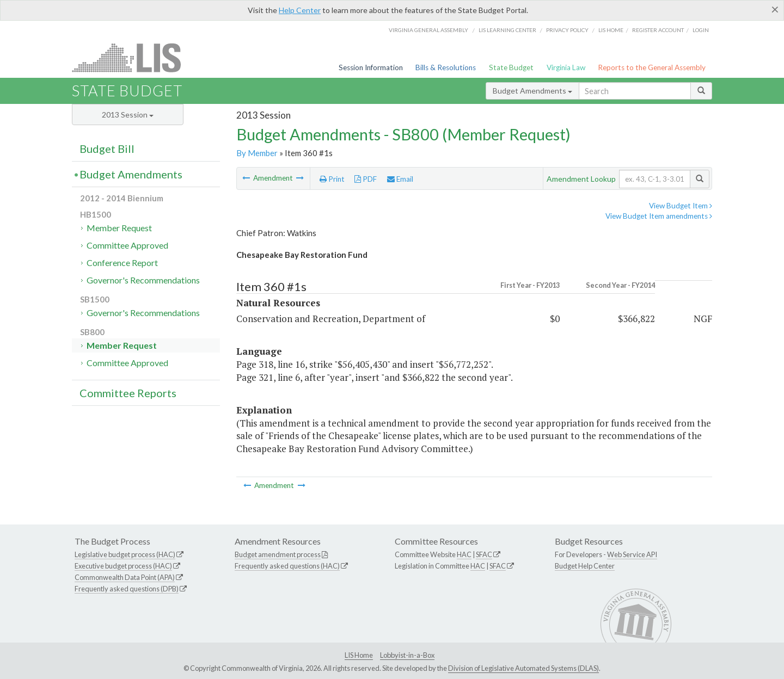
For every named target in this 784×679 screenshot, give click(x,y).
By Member (257, 153)
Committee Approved (127, 245)
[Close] (775, 9)
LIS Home (359, 655)
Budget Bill (107, 149)
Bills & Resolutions (446, 67)
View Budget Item (681, 206)
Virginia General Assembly (428, 30)
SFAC (484, 554)
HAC (464, 554)
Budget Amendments (532, 91)
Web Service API (632, 554)
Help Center (300, 10)
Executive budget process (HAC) (123, 566)
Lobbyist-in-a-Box (407, 655)
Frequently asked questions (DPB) (127, 589)
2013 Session (128, 115)
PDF (366, 179)
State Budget (511, 67)
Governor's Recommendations (143, 280)
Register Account (658, 30)
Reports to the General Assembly (652, 67)
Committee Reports (128, 393)
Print (332, 179)
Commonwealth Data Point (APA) (125, 577)
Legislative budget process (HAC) (125, 554)
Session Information (371, 67)
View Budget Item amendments (659, 216)
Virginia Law (566, 67)
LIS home (611, 30)
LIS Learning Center (507, 30)
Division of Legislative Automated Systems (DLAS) (523, 668)
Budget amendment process (278, 554)
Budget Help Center (585, 566)
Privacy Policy (567, 30)
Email (400, 179)
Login (701, 30)
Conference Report (122, 263)
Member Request (119, 228)
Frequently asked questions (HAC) (287, 566)
